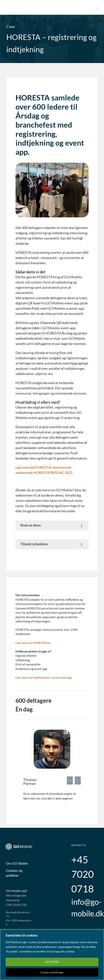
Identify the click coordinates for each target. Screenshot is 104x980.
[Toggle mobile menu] (97, 9)
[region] (52, 955)
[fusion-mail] (78, 780)
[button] (52, 525)
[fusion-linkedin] (70, 780)
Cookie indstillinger (52, 972)
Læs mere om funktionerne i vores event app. (44, 678)
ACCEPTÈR (52, 962)
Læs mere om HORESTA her (33, 643)
